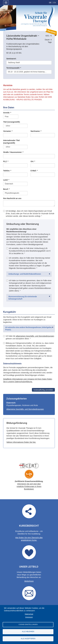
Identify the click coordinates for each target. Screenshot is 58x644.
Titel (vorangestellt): (12, 122)
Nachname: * (36, 131)
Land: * (6, 180)
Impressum (29, 617)
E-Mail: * (34, 171)
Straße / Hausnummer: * (13, 152)
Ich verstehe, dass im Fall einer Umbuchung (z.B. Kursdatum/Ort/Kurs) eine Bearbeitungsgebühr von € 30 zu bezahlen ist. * (28, 251)
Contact (29, 593)
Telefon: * (7, 171)
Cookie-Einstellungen (28, 624)
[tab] (29, 274)
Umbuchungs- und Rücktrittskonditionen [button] (25, 274)
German (50, 3)
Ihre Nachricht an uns (12, 198)
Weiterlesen (29, 581)
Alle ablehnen (28, 632)
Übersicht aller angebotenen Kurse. (29, 511)
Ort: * (33, 161)
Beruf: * (6, 189)
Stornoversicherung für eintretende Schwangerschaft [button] (23, 298)
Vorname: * (8, 131)
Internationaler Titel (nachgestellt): (11, 142)
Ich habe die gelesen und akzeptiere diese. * (29, 337)
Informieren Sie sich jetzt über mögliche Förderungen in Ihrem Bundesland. (29, 486)
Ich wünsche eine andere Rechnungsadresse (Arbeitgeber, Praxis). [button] (29, 328)
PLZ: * (6, 161)
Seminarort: (11, 59)
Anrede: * (7, 113)
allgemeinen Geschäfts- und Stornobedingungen (35, 336)
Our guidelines (29, 552)
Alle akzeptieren (28, 639)
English (55, 3)
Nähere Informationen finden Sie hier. (21, 442)
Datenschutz (29, 614)
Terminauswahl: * (14, 68)
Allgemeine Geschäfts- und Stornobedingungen (25, 409)
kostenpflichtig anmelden (43, 390)
